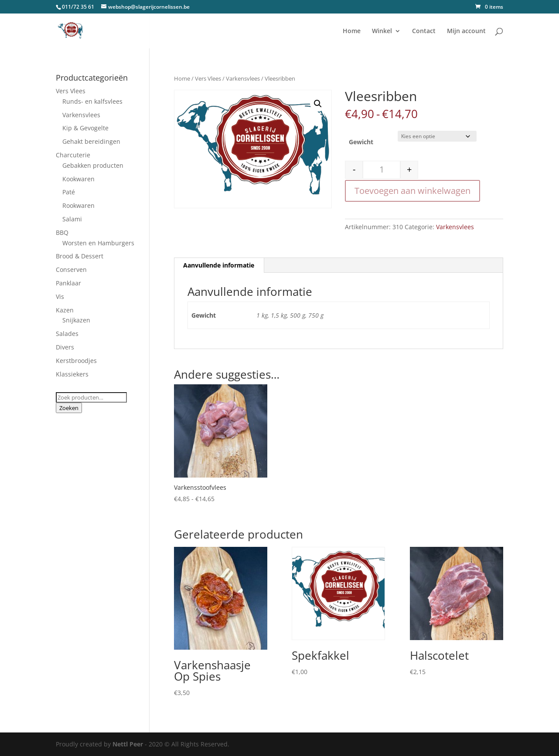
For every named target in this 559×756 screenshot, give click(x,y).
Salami (72, 219)
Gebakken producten (93, 165)
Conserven (71, 270)
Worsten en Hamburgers (98, 243)
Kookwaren (78, 179)
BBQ (62, 232)
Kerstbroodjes (76, 361)
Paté (69, 192)
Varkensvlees (243, 78)
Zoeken (69, 408)
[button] (318, 104)
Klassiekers (72, 374)
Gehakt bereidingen (91, 141)
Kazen (65, 310)
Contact (424, 31)
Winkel (382, 31)
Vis (60, 297)
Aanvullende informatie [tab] (219, 265)
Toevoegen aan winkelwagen (412, 191)
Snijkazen (76, 320)
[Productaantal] (382, 170)
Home (352, 31)
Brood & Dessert (80, 256)
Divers (65, 347)
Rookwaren (78, 205)
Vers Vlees (208, 78)
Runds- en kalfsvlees (92, 101)
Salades (67, 334)
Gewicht (361, 142)
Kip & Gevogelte (85, 128)
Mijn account (466, 31)
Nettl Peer (128, 744)
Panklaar (68, 283)
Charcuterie (73, 155)
